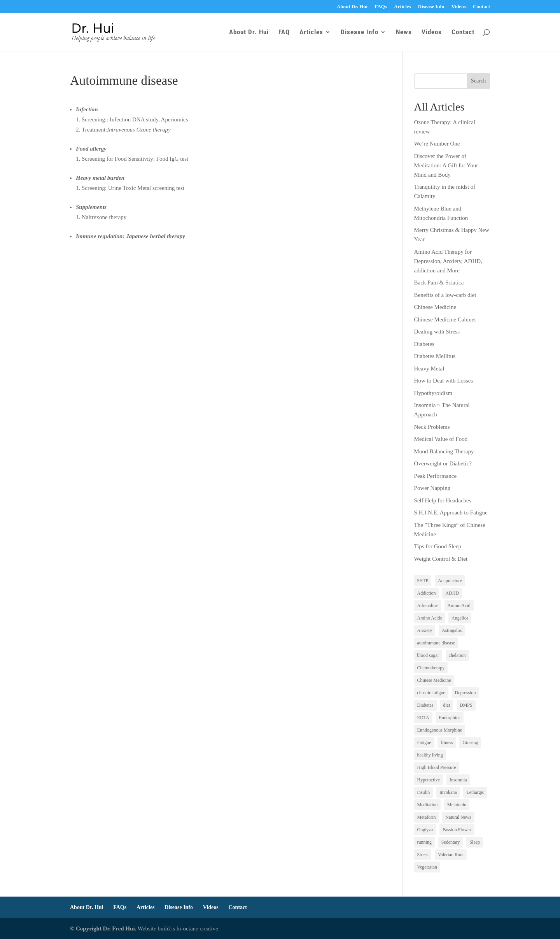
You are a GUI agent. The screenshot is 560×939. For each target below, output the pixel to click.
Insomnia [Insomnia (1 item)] (458, 780)
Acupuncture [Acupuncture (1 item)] (450, 581)
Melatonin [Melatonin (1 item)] (457, 805)
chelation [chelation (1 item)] (457, 655)
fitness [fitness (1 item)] (447, 742)
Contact (481, 7)
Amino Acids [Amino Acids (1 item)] (430, 618)
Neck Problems (432, 427)
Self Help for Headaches (443, 500)
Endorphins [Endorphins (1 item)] (449, 718)
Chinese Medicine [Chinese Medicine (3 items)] (434, 680)
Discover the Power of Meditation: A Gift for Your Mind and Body (446, 165)
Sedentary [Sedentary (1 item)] (451, 842)
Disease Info (431, 7)
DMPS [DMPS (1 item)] (466, 705)
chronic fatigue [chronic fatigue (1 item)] (431, 693)
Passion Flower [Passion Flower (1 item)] (457, 830)
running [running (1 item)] (424, 842)
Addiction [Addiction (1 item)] (427, 593)
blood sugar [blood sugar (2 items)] (428, 655)
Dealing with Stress (437, 332)
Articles (402, 7)
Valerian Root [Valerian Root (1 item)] (451, 855)
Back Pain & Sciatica (439, 283)
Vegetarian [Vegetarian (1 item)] (427, 867)
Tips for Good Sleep (438, 546)
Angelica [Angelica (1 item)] (460, 618)
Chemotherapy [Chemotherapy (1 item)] (431, 668)
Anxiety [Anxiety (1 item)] (425, 630)
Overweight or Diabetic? (443, 463)
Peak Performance (436, 476)
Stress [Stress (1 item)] (423, 855)
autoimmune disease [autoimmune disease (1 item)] (436, 643)
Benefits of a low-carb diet (445, 295)
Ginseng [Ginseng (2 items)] (470, 742)
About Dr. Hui (352, 7)
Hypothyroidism (433, 393)
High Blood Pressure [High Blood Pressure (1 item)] (437, 767)
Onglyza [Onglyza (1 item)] (425, 830)
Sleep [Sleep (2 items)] (475, 842)
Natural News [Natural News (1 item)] (458, 817)
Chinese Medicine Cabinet (445, 319)
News (404, 32)
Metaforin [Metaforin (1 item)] (427, 817)
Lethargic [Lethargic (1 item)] (475, 792)
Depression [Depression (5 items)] (465, 693)
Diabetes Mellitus (435, 356)
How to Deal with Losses (444, 381)
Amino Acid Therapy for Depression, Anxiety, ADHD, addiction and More (448, 261)
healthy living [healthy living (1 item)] (430, 755)
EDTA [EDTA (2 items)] (423, 718)
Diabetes (424, 344)
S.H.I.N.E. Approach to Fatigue (451, 513)
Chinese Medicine (435, 307)
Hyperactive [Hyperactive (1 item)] (429, 780)
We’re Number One (437, 144)
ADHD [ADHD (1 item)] (452, 593)
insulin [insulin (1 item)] (424, 792)
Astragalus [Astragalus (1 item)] (452, 630)
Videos (459, 7)
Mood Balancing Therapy (444, 451)
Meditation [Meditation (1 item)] (428, 805)
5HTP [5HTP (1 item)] (423, 581)
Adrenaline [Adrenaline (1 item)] (428, 606)
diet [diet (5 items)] (446, 705)
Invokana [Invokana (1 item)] (448, 792)
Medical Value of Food (441, 439)
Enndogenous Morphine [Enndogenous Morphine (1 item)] (440, 730)
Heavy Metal (429, 369)
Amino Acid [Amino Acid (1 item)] (459, 606)
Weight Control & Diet (441, 559)
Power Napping (432, 488)
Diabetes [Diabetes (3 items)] (425, 705)
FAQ (284, 32)
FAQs (381, 7)
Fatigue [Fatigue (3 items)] (424, 742)
